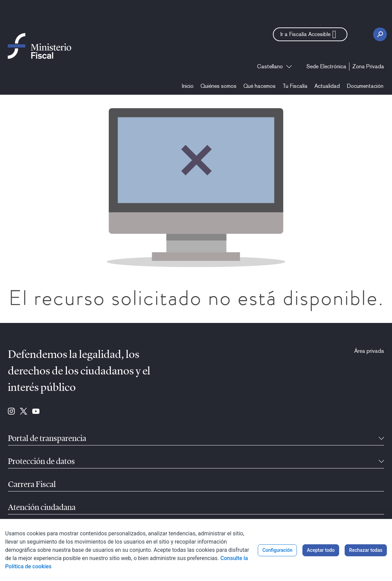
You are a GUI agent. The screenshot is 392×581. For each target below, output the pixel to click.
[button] (310, 34)
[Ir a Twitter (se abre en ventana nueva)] (24, 412)
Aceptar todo (321, 550)
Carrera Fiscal (32, 485)
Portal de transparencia (47, 439)
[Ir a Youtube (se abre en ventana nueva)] (36, 412)
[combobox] (274, 67)
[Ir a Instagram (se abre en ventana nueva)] (11, 412)
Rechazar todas (366, 550)
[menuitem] (326, 67)
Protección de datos (41, 462)
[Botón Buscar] (380, 34)
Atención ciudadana (42, 508)
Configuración (277, 550)
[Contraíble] (381, 439)
